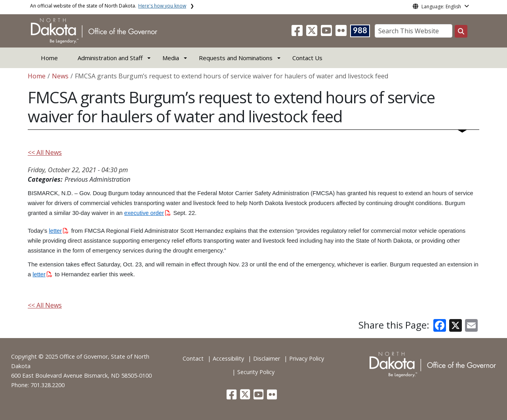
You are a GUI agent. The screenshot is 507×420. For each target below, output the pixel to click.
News (60, 76)
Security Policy (256, 372)
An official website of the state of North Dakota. (108, 6)
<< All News (45, 152)
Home (49, 58)
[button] (298, 33)
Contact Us (307, 58)
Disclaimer (267, 358)
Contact (193, 358)
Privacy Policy (307, 358)
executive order (148, 213)
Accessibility (228, 358)
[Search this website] (461, 31)
